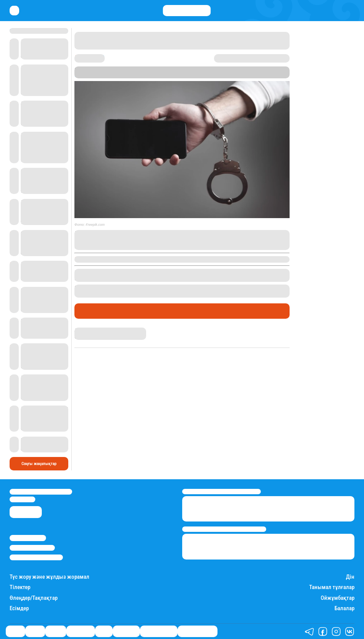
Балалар (344, 608)
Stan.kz (83, 75)
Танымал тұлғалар (332, 587)
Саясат (15, 631)
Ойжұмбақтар (338, 598)
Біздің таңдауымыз (198, 631)
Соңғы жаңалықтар (39, 464)
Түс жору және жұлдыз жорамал (49, 577)
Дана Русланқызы (93, 330)
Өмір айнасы (95, 311)
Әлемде (56, 631)
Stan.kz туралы (28, 538)
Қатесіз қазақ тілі (159, 631)
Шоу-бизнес (126, 631)
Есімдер (19, 608)
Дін (350, 577)
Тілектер (20, 587)
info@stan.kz (22, 499)
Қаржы (35, 631)
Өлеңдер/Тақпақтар (34, 598)
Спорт (104, 631)
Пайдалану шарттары (36, 557)
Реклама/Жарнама (32, 548)
